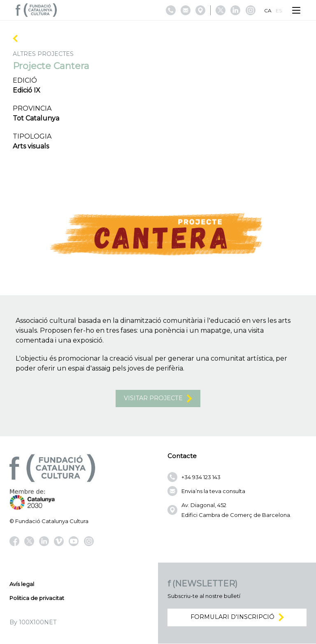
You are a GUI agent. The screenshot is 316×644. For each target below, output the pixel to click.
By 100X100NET (33, 623)
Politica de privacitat (37, 598)
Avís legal (22, 584)
